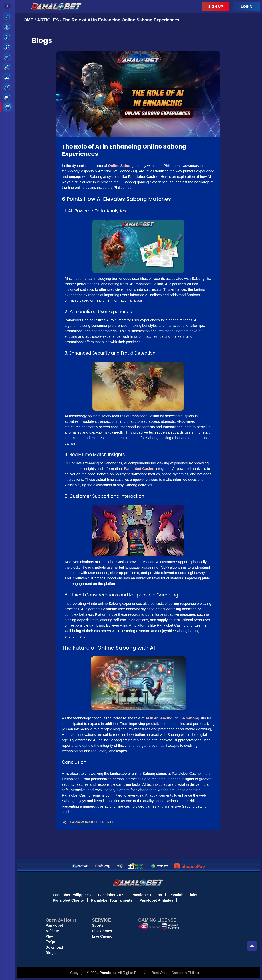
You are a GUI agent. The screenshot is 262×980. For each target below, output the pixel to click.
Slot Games (102, 931)
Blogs (51, 953)
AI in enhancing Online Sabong (172, 718)
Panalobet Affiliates (156, 900)
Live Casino (102, 936)
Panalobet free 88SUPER (87, 822)
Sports (98, 925)
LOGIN (246, 7)
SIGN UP (216, 7)
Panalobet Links (183, 895)
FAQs (50, 942)
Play (49, 936)
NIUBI (111, 822)
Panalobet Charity (68, 900)
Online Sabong (121, 166)
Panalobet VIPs (111, 895)
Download (54, 947)
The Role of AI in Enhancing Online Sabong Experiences (121, 20)
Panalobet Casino (139, 469)
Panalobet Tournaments (112, 900)
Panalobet (54, 925)
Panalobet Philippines (72, 895)
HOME (28, 20)
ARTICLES (48, 20)
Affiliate (52, 931)
